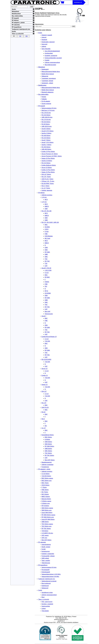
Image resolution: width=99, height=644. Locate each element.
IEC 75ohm (45, 492)
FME (46, 234)
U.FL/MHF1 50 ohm (47, 533)
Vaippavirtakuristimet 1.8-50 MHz (51, 574)
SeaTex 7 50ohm (46, 145)
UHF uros (44, 538)
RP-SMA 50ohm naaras (48, 515)
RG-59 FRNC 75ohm (48, 184)
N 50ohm (47, 439)
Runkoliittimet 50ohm (48, 435)
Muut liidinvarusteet (50, 65)
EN (27, 36)
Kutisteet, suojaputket (48, 554)
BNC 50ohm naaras (47, 478)
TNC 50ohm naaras (47, 524)
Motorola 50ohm (46, 499)
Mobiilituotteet (42, 85)
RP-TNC (47, 261)
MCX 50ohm (45, 494)
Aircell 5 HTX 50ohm (48, 131)
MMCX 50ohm (46, 497)
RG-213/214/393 (46, 359)
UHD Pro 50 (45, 407)
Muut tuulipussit (46, 583)
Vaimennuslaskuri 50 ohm (49, 108)
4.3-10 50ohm (46, 474)
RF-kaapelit (42, 106)
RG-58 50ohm (46, 124)
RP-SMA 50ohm (50, 446)
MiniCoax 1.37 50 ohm (48, 110)
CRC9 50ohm (46, 485)
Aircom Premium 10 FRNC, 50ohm (52, 156)
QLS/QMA (48, 293)
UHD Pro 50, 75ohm (47, 179)
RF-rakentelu (42, 542)
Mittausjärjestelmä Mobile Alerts (51, 72)
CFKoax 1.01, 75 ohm (48, 181)
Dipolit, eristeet (46, 547)
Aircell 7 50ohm (46, 140)
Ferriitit (44, 549)
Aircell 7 (44, 316)
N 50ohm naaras (46, 501)
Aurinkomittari (49, 53)
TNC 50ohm (48, 453)
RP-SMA (47, 252)
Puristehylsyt (45, 467)
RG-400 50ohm (46, 136)
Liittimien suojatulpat (47, 465)
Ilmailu (40, 33)
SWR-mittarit (45, 558)
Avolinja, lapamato (47, 190)
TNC (46, 259)
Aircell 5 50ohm (46, 129)
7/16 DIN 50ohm (46, 476)
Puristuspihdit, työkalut (48, 556)
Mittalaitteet (42, 67)
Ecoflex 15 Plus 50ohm (48, 170)
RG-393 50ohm (46, 147)
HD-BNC (47, 227)
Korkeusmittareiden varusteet (53, 58)
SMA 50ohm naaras (47, 508)
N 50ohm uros (46, 503)
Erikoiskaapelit (46, 572)
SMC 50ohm (48, 451)
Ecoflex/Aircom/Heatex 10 (49, 337)
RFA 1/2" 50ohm (46, 174)
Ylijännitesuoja (46, 563)
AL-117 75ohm (46, 188)
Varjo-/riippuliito (46, 49)
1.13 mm (44, 197)
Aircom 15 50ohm (47, 168)
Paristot (44, 97)
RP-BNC (47, 277)
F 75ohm (44, 487)
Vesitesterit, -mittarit (47, 83)
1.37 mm (44, 202)
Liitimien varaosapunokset (52, 62)
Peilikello (44, 99)
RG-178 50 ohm (46, 113)
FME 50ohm (45, 490)
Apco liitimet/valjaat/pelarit (52, 51)
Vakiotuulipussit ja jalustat (49, 581)
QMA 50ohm (48, 442)
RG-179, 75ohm (46, 177)
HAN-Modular (49, 236)
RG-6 (43, 419)
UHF (46, 266)
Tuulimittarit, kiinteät (47, 81)
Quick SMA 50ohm (47, 513)
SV (20, 36)
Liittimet (44, 46)
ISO (46, 286)
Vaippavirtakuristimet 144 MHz (50, 577)
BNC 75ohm (45, 483)
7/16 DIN (47, 341)
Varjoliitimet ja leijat (47, 593)
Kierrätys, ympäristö (47, 604)
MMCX (47, 206)
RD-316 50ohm (46, 122)
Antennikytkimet (46, 545)
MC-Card (47, 238)
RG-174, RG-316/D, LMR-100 (50, 222)
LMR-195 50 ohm (47, 126)
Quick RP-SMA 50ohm (48, 519)
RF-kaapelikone (43, 565)
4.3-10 (47, 273)
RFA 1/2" (44, 391)
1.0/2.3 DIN (48, 270)
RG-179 (44, 403)
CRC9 (47, 229)
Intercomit (44, 44)
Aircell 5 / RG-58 (46, 268)
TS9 (46, 264)
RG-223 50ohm (46, 138)
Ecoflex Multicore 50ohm (49, 165)
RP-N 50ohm (45, 506)
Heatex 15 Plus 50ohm (48, 172)
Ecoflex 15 (45, 375)
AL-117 (44, 428)
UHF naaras (45, 535)
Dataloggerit (45, 69)
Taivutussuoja (49, 314)
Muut (43, 597)
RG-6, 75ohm (45, 186)
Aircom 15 (44, 369)
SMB (46, 220)
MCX (46, 200)
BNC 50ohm (48, 437)
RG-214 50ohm (46, 163)
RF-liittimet (41, 193)
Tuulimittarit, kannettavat (49, 78)
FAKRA (47, 282)
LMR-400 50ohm (46, 149)
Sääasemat (45, 76)
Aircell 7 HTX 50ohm (48, 142)
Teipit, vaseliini (46, 561)
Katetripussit (45, 586)
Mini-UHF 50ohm (50, 460)
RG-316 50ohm (46, 115)
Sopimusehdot (46, 606)
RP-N (46, 291)
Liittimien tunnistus (47, 195)
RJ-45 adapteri (46, 101)
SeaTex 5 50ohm (46, 133)
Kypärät (47, 60)
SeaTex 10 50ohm (47, 161)
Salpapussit (45, 588)
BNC (46, 225)
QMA (46, 248)
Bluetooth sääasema (48, 92)
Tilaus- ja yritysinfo (44, 599)
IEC (46, 426)
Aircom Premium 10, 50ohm (50, 154)
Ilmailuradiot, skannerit (48, 42)
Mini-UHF (48, 312)
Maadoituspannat (47, 462)
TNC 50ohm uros (47, 526)
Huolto (40, 590)
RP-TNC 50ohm (49, 455)
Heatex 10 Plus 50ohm (48, 158)
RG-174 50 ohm (46, 120)
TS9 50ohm (45, 531)
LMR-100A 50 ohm (47, 117)
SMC (46, 257)
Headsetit (44, 40)
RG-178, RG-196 (46, 211)
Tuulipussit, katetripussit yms (47, 579)
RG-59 (43, 412)
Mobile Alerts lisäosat (48, 74)
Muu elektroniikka (43, 94)
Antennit (44, 37)
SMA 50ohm (48, 444)
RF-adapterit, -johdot (44, 469)
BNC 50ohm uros (47, 481)
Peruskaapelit (46, 570)
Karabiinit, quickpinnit (51, 56)
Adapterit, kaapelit (47, 35)
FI (14, 36)
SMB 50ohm (48, 449)
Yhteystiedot (45, 611)
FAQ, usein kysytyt (47, 602)
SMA (46, 209)
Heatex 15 (45, 385)
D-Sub (47, 232)
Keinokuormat (46, 551)
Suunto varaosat (46, 104)
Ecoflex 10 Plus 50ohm (48, 152)
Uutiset (44, 609)
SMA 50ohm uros (47, 510)
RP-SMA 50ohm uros (48, 517)
